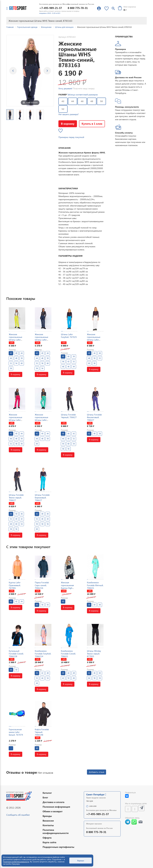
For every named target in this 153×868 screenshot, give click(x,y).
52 (63, 109)
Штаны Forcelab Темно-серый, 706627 (16, 498)
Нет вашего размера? (69, 114)
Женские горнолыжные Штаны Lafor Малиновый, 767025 (15, 420)
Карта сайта (49, 842)
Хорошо (81, 861)
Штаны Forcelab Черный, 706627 (69, 416)
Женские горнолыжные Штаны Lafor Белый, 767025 (94, 338)
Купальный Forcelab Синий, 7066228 (16, 654)
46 (82, 101)
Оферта (47, 838)
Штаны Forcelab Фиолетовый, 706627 (94, 417)
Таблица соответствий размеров (82, 95)
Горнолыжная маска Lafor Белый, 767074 (16, 732)
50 (101, 101)
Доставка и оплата (53, 802)
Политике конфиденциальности (16, 862)
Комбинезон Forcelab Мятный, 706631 (95, 585)
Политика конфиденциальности (56, 831)
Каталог (47, 793)
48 (92, 101)
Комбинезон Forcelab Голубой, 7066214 (43, 654)
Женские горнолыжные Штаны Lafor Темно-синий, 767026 (41, 340)
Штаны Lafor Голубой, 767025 (69, 336)
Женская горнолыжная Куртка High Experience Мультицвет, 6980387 (67, 589)
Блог (45, 797)
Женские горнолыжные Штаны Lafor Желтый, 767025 (17, 338)
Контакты (48, 825)
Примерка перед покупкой (71, 137)
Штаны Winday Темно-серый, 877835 (94, 654)
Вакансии (48, 821)
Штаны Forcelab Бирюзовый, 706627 (42, 498)
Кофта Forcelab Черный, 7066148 (42, 732)
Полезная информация (56, 807)
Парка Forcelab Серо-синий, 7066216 (42, 585)
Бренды (47, 816)
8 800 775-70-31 (78, 8)
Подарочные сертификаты (58, 847)
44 (73, 101)
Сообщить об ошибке (18, 815)
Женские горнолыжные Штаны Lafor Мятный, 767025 (43, 419)
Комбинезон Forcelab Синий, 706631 (68, 654)
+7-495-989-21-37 (51, 8)
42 (63, 101)
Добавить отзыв (97, 772)
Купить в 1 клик (92, 124)
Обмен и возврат (53, 811)
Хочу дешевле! (65, 88)
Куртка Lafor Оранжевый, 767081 (15, 585)
